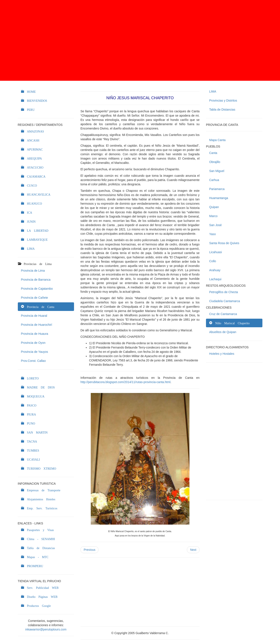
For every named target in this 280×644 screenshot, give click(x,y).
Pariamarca (217, 189)
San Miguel (217, 171)
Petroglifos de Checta (224, 292)
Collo (213, 261)
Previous (89, 550)
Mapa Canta (217, 140)
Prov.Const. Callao (33, 361)
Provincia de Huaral (34, 316)
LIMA (213, 91)
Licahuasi (216, 252)
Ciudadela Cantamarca (225, 301)
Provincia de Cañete (35, 298)
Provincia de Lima (33, 271)
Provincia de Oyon (33, 343)
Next (193, 550)
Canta (213, 153)
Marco (213, 216)
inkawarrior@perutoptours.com (46, 629)
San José (215, 225)
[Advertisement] (140, 40)
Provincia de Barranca (36, 280)
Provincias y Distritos (223, 100)
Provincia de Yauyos (35, 352)
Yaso (213, 234)
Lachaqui (215, 279)
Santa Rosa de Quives (224, 243)
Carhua (214, 180)
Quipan (214, 207)
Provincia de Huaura (35, 334)
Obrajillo (215, 162)
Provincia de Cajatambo (37, 289)
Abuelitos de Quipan (223, 332)
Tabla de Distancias (222, 110)
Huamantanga (219, 198)
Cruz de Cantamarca (223, 314)
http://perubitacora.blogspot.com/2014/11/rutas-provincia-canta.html (125, 382)
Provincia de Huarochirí (37, 325)
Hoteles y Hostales (222, 354)
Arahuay (215, 270)
